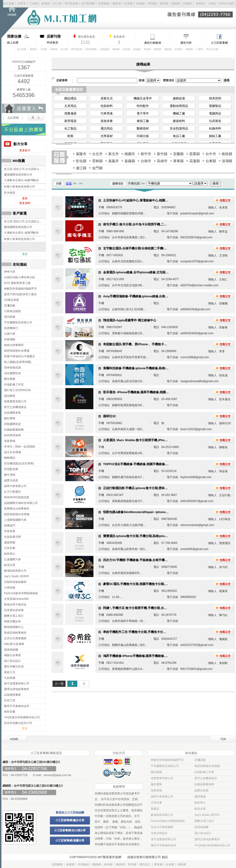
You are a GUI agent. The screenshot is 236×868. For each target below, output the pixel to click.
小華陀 (212, 4)
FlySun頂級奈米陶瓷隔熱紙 (168, 821)
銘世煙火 (200, 803)
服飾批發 (179, 98)
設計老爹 (9, 4)
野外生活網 (226, 4)
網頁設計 (145, 864)
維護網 (70, 864)
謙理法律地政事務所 (207, 839)
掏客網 (200, 4)
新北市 (114, 154)
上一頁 (59, 684)
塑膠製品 (215, 106)
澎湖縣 (227, 161)
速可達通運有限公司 (163, 839)
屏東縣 (178, 161)
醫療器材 (143, 128)
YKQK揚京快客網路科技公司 (212, 845)
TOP (223, 739)
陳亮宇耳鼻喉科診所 (163, 845)
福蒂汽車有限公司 (162, 797)
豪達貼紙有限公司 (162, 815)
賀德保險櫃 (201, 827)
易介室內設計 (203, 833)
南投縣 (227, 154)
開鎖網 (176, 4)
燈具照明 (215, 98)
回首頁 (18, 19)
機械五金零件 (143, 98)
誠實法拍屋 (201, 790)
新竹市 (146, 154)
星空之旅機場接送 (206, 778)
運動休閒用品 (179, 106)
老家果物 (156, 790)
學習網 (152, 4)
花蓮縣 (195, 161)
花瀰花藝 (200, 760)
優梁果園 (200, 797)
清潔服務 (104, 4)
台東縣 (211, 161)
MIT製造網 (71, 4)
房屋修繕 (83, 864)
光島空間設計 (159, 833)
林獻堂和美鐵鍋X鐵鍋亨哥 (167, 760)
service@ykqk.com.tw (57, 775)
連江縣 (81, 168)
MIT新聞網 (88, 4)
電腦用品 (215, 113)
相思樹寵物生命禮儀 (207, 766)
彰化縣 (81, 161)
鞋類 (70, 136)
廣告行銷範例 (153, 43)
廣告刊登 (186, 43)
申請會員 (58, 39)
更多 (25, 198)
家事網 (45, 4)
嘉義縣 (130, 161)
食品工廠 (179, 136)
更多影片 (25, 150)
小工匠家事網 (219, 43)
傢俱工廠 (143, 121)
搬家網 (117, 4)
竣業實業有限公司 (162, 778)
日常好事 (156, 803)
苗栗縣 (195, 154)
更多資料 (25, 203)
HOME (14, 739)
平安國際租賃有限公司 (165, 766)
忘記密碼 (13, 118)
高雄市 (162, 161)
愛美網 (164, 4)
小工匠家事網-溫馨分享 (70, 841)
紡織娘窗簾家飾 (204, 784)
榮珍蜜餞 (156, 772)
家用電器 (70, 121)
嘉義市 (114, 161)
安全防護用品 (179, 128)
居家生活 (107, 98)
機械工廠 (179, 113)
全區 (69, 183)
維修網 (140, 4)
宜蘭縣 (178, 154)
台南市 (146, 161)
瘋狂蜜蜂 (156, 784)
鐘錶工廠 (215, 136)
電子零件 (143, 113)
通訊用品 (107, 128)
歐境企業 (200, 809)
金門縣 (97, 168)
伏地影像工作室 (204, 772)
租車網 (128, 4)
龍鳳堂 (155, 809)
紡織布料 (215, 128)
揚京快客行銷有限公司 (146, 857)
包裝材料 (107, 106)
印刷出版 (143, 136)
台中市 (211, 154)
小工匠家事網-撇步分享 (70, 820)
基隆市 (81, 154)
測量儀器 (70, 113)
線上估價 (21, 39)
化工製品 (70, 128)
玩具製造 (215, 121)
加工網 (57, 4)
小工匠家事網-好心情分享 (70, 830)
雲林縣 (97, 161)
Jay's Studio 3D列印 (207, 815)
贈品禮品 (70, 98)
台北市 (97, 154)
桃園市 (130, 154)
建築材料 (179, 121)
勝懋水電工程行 (204, 821)
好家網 (187, 4)
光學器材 (107, 136)
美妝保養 (107, 121)
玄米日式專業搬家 (162, 827)
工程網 (34, 4)
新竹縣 (162, 154)
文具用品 (70, 106)
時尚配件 (143, 106)
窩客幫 (22, 4)
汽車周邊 (107, 113)
